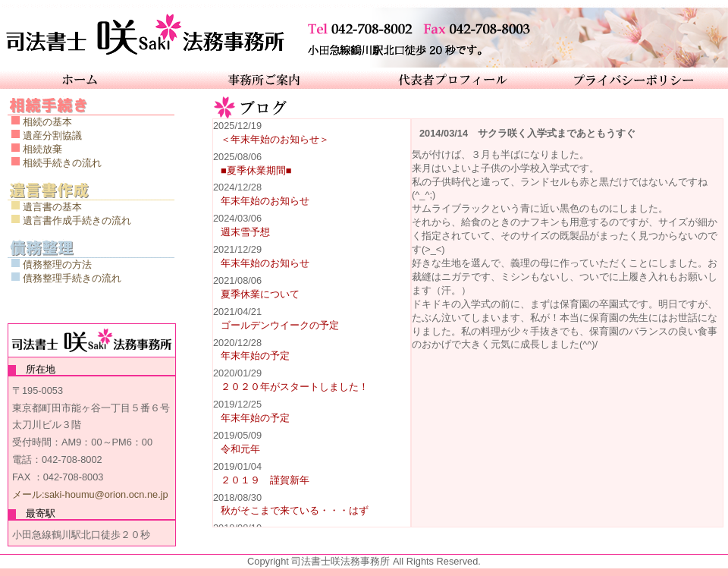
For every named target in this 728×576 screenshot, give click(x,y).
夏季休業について (260, 294)
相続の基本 (47, 122)
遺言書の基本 (52, 207)
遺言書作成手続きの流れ (77, 220)
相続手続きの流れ (62, 163)
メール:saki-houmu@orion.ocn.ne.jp (90, 494)
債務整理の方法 (57, 264)
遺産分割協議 (52, 135)
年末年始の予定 (255, 356)
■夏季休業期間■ (256, 170)
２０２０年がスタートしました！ (295, 387)
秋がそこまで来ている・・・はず (295, 510)
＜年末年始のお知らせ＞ (275, 139)
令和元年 (240, 449)
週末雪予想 (245, 232)
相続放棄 (42, 149)
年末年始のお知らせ (265, 201)
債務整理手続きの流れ (72, 278)
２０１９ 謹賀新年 (265, 480)
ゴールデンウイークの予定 (280, 325)
